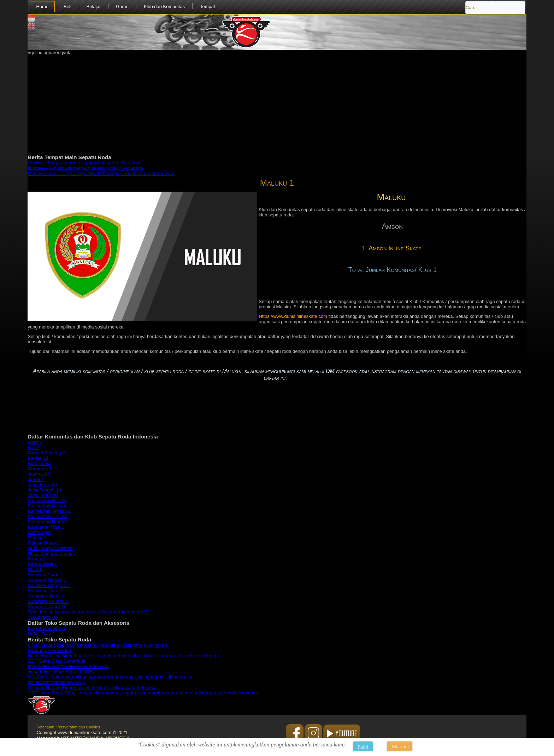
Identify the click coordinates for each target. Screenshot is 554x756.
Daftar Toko (39, 634)
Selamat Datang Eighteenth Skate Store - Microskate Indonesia (92, 688)
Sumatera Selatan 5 (48, 601)
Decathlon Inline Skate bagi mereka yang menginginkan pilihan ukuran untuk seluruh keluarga (123, 656)
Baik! (363, 747)
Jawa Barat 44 (42, 485)
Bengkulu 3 (39, 463)
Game (122, 7)
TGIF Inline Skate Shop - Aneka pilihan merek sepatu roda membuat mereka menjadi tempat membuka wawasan (143, 693)
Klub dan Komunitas (164, 7)
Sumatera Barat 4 (46, 596)
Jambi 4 (36, 479)
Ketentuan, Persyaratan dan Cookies (68, 727)
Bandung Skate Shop (49, 650)
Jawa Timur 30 (43, 495)
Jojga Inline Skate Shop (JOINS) (61, 672)
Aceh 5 (35, 442)
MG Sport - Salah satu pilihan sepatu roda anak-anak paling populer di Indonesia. (110, 677)
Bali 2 (33, 447)
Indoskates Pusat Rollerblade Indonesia (68, 666)
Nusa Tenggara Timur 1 (51, 554)
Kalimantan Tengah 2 (49, 511)
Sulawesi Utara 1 (45, 591)
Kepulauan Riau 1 (46, 527)
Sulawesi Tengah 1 (47, 580)
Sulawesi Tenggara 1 (49, 585)
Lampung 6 (39, 532)
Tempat (208, 7)
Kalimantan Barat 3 (47, 501)
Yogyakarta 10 (42, 617)
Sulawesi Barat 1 (45, 575)
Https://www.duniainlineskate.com (293, 316)
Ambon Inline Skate (396, 248)
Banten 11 (38, 458)
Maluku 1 (277, 183)
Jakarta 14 (38, 474)
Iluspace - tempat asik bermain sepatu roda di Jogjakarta (85, 168)
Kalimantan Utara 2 (47, 522)
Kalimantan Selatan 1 (49, 506)
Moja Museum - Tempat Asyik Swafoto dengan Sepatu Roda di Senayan (101, 173)
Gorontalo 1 (40, 469)
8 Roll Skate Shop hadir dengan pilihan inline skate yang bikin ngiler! (97, 645)
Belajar (94, 7)
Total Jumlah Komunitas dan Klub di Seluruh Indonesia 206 (88, 612)
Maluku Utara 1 (43, 543)
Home (42, 7)
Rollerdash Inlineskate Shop (56, 682)
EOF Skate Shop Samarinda (57, 661)
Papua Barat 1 (42, 564)
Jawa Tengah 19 (44, 490)
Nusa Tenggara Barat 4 (51, 548)
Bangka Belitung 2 (46, 453)
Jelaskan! (400, 747)
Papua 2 (36, 559)
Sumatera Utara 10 (47, 607)
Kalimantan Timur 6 (47, 516)
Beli (67, 7)
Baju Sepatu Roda (46, 629)
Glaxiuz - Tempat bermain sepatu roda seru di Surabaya (84, 163)
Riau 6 (34, 569)
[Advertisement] (240, 105)
